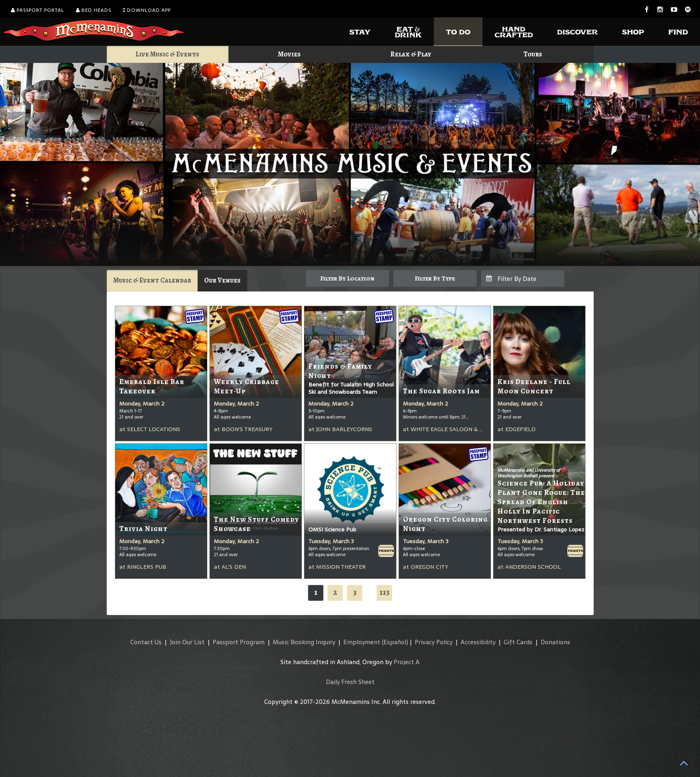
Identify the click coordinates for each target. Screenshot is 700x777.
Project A (407, 662)
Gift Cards (518, 642)
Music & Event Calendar (152, 280)
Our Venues (222, 280)
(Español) (395, 642)
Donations (555, 642)
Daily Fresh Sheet (350, 682)
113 (384, 592)
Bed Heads (94, 10)
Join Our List (187, 642)
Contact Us (146, 642)
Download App (147, 10)
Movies (289, 54)
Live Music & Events (167, 54)
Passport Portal (38, 10)
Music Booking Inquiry (304, 642)
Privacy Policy (434, 642)
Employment (362, 642)
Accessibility (478, 642)
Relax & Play (411, 54)
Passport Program (239, 642)
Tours (533, 54)
